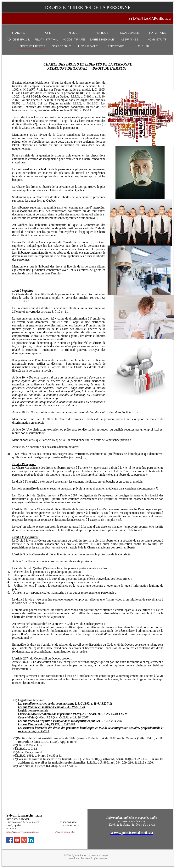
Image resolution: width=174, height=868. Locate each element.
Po (57, 832)
